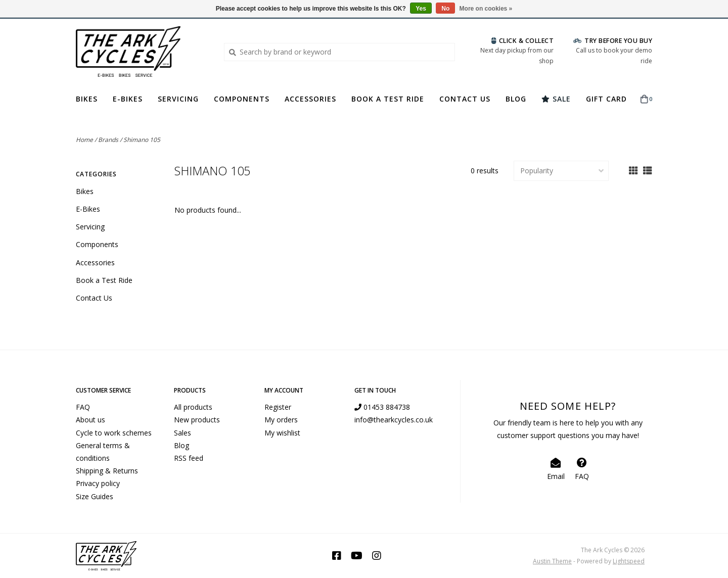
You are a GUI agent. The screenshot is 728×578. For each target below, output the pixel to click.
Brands (108, 140)
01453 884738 (382, 407)
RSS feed (189, 458)
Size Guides (95, 496)
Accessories (310, 99)
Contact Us (465, 99)
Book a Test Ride (388, 99)
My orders (281, 420)
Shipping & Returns (107, 471)
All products (193, 407)
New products (197, 420)
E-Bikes (128, 99)
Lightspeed (629, 561)
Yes (421, 9)
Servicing (178, 99)
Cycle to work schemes (114, 433)
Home (84, 140)
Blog (516, 99)
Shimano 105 (142, 140)
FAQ (83, 407)
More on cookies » (486, 9)
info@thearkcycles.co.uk (394, 420)
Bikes (87, 99)
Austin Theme (552, 561)
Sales (183, 433)
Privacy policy (98, 483)
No (445, 9)
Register (278, 407)
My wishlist (282, 433)
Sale (556, 99)
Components (242, 99)
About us (90, 420)
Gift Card (606, 99)
